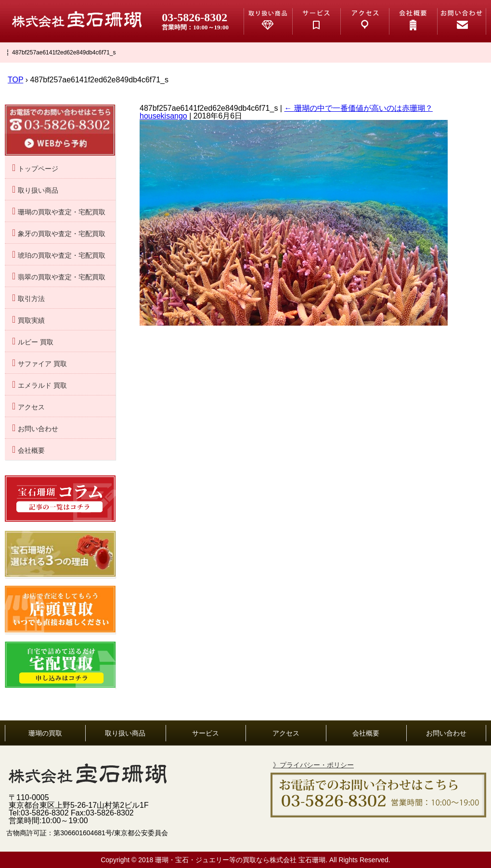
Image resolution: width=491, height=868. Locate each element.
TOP (15, 80)
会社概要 (31, 451)
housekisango (163, 116)
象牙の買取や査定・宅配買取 (62, 234)
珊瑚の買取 (45, 733)
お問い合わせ (38, 429)
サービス (206, 733)
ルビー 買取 (36, 342)
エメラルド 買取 (42, 386)
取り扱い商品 (38, 191)
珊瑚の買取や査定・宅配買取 (62, 212)
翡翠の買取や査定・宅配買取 (62, 277)
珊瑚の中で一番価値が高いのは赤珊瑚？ (358, 108)
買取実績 (31, 321)
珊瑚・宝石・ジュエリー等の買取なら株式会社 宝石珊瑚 (240, 860)
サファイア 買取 (42, 364)
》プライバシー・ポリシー (313, 765)
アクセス (31, 407)
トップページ (38, 169)
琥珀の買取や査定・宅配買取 (62, 256)
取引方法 (31, 299)
